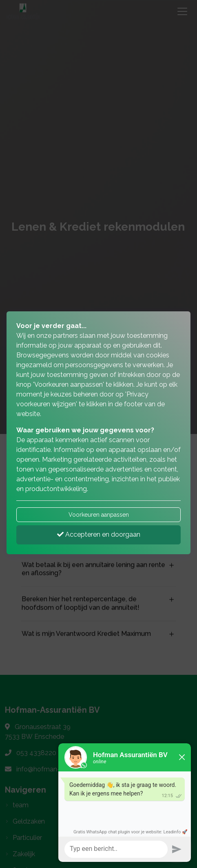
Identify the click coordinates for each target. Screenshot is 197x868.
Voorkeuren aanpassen (99, 515)
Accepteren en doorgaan (99, 534)
